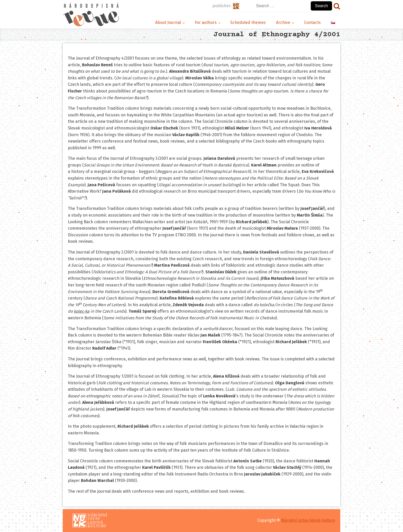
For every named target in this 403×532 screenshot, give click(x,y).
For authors (206, 22)
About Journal (168, 22)
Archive (283, 22)
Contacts (312, 22)
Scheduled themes (248, 22)
